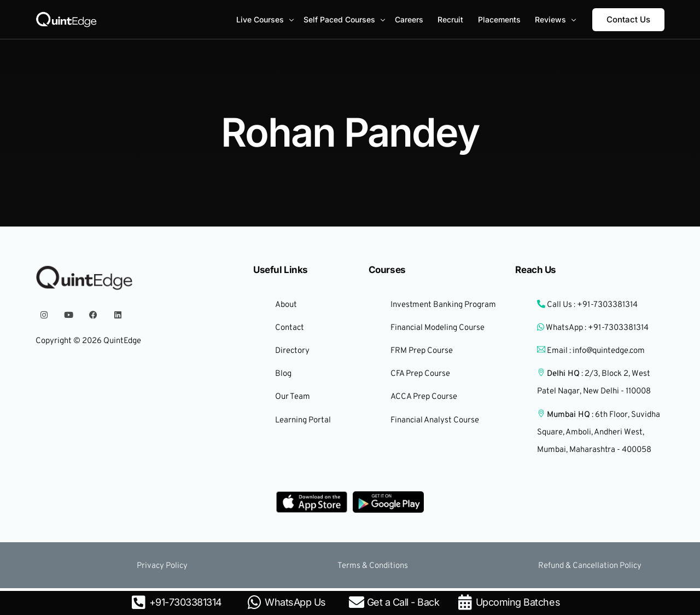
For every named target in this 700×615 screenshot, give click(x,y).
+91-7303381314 (186, 602)
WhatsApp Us (295, 602)
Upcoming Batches (518, 602)
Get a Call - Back (403, 602)
